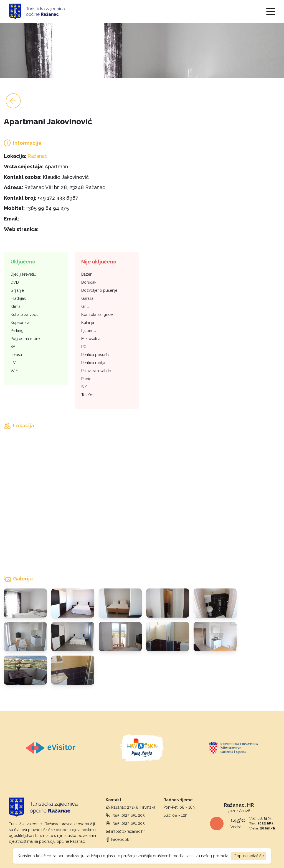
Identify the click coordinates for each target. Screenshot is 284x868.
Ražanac (37, 156)
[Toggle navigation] (271, 11)
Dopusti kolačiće (249, 856)
